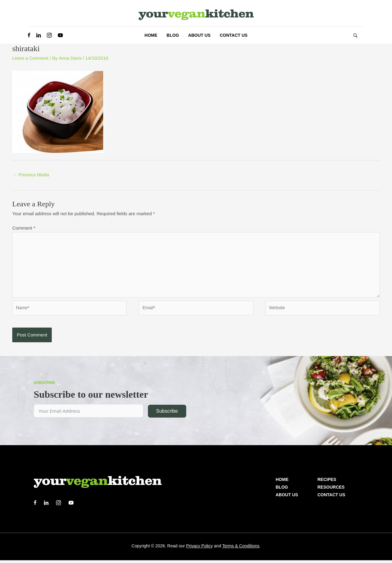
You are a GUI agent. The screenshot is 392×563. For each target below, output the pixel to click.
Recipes (327, 482)
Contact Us (332, 497)
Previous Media (32, 175)
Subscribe (167, 414)
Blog (282, 490)
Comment (24, 228)
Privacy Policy (200, 549)
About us (287, 497)
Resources (331, 490)
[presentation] (59, 342)
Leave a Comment (31, 58)
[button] (355, 35)
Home (282, 482)
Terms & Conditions (241, 549)
